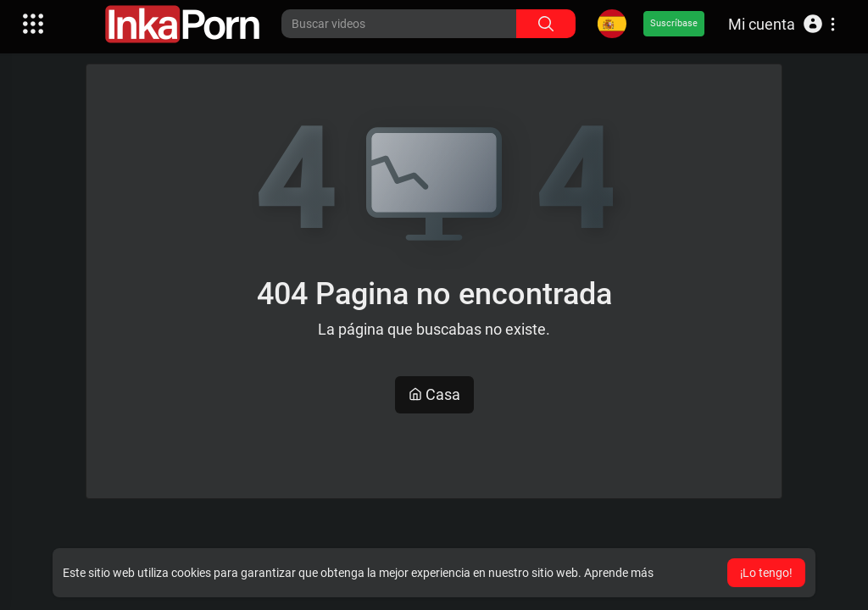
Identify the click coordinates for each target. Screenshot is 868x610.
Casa (434, 394)
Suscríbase (674, 23)
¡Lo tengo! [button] (766, 573)
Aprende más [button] (619, 573)
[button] (782, 24)
